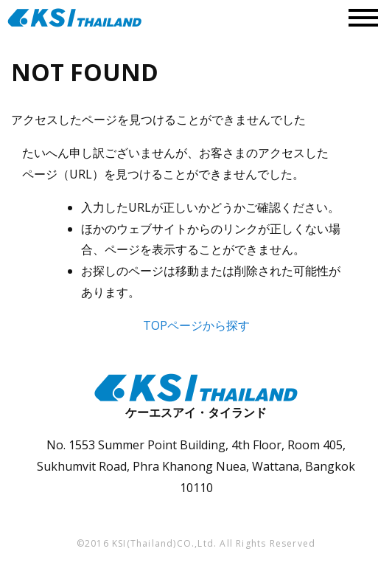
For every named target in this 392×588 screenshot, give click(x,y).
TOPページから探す (196, 325)
